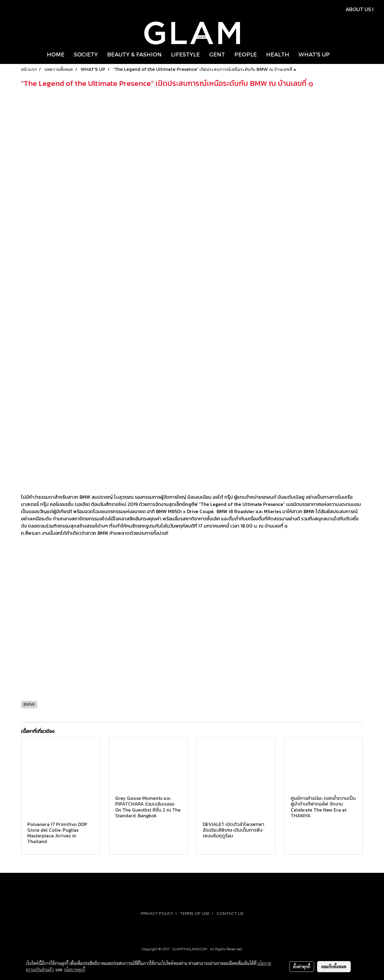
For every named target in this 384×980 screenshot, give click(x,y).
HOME (56, 54)
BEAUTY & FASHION (134, 54)
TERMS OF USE (195, 913)
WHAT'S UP (314, 54)
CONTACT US (230, 913)
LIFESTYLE (185, 54)
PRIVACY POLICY (157, 913)
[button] (340, 54)
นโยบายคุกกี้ (75, 969)
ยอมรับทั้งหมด (334, 966)
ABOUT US (358, 9)
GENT (217, 54)
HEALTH (278, 54)
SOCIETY (86, 54)
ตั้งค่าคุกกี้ (302, 966)
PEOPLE (246, 54)
